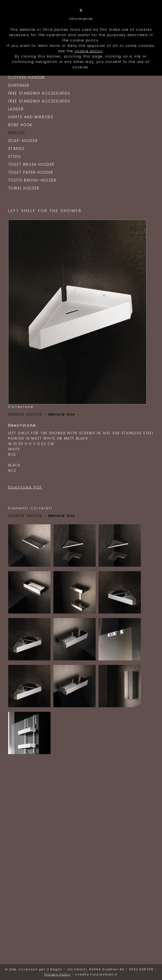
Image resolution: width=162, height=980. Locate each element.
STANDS (16, 149)
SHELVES (17, 133)
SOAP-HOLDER (23, 141)
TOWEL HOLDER (24, 188)
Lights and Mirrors (31, 117)
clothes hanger (27, 78)
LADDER (16, 109)
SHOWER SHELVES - (42, 415)
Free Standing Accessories (39, 94)
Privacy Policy (57, 975)
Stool (15, 157)
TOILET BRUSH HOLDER (31, 165)
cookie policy (89, 51)
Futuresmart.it (104, 975)
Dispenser (19, 86)
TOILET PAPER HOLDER (31, 173)
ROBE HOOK (20, 125)
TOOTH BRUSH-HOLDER (32, 181)
